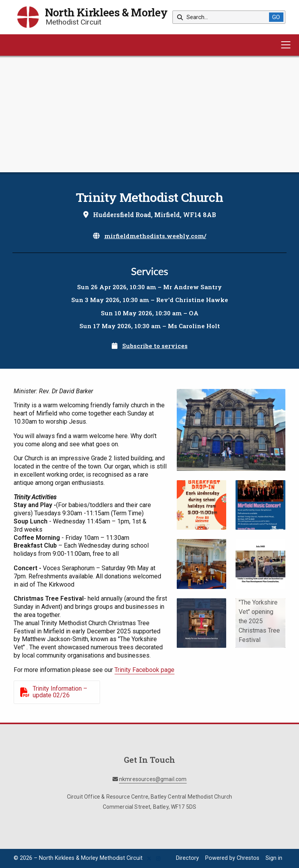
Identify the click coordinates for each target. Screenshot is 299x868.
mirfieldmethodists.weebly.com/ (155, 236)
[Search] (224, 17)
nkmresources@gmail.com (153, 779)
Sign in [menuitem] (274, 858)
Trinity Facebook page (144, 670)
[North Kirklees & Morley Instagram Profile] (158, 859)
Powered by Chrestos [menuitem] (232, 858)
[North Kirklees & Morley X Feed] (149, 859)
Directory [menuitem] (187, 858)
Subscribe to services (155, 346)
